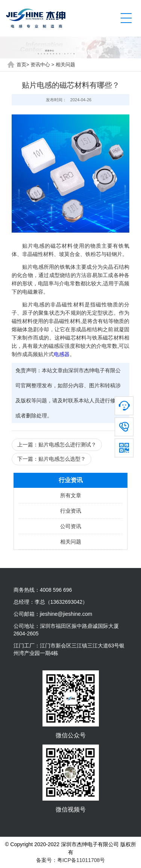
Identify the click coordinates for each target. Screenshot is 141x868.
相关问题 (65, 65)
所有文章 (71, 495)
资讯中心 (40, 65)
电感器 (62, 354)
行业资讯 (71, 511)
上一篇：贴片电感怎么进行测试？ (57, 445)
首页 (21, 65)
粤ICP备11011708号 (81, 860)
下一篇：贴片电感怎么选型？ (52, 459)
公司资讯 (71, 526)
